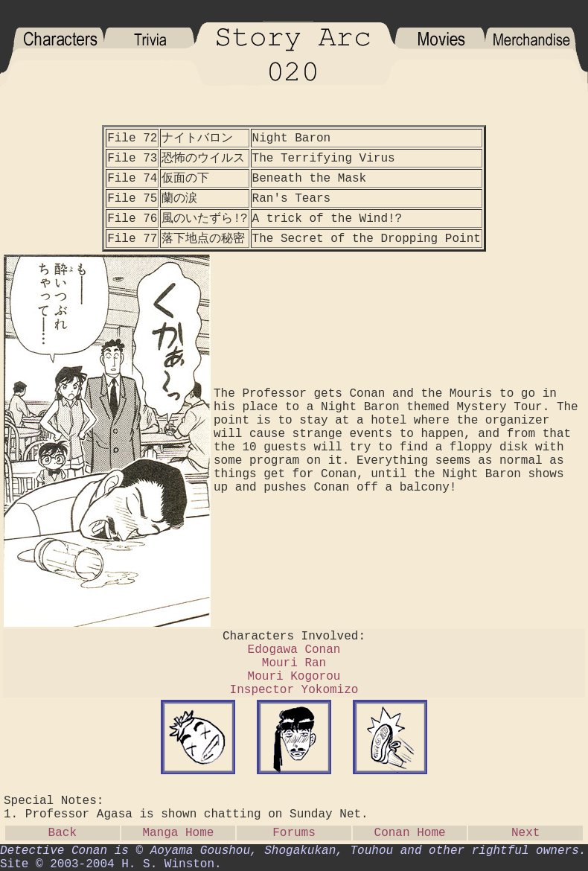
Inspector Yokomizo (294, 690)
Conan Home (410, 833)
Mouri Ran (294, 663)
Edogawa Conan (294, 650)
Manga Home (178, 833)
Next (525, 833)
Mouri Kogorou (294, 677)
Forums (294, 833)
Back (63, 833)
